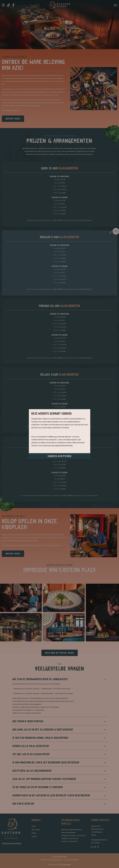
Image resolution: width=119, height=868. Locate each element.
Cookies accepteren (60, 456)
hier (47, 440)
